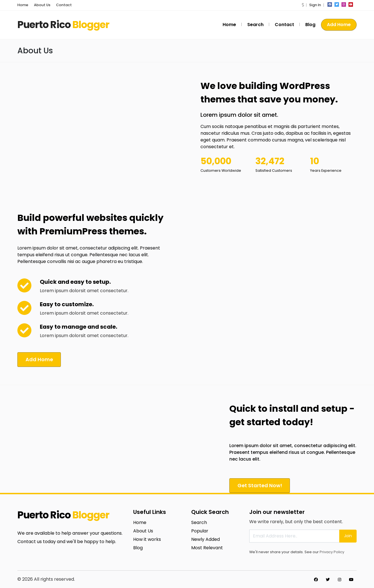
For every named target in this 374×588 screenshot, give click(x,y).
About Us (42, 5)
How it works (147, 538)
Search (255, 25)
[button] (303, 5)
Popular (200, 530)
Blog (310, 25)
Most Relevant (207, 547)
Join (348, 535)
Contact (64, 5)
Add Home (339, 25)
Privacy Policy (332, 551)
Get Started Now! (260, 485)
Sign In (315, 5)
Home (23, 5)
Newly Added (206, 538)
